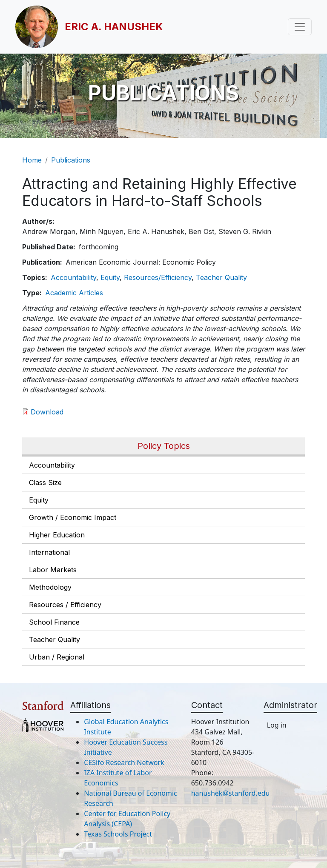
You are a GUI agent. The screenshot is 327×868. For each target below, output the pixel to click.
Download (47, 412)
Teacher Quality (54, 640)
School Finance (54, 622)
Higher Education (57, 535)
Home (32, 160)
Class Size (45, 483)
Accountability (52, 465)
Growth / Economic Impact (73, 517)
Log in (277, 725)
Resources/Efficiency (158, 277)
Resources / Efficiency (65, 605)
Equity (39, 500)
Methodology (50, 587)
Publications (71, 160)
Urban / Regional (57, 657)
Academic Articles (74, 293)
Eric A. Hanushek (114, 27)
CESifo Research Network (124, 762)
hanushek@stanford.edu (231, 793)
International (49, 552)
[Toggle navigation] (300, 27)
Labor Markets (53, 570)
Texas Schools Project (118, 834)
